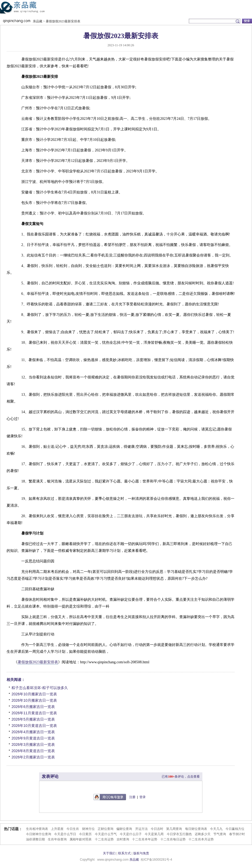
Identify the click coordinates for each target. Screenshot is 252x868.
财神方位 (88, 829)
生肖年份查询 (57, 839)
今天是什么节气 (106, 834)
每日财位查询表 (196, 829)
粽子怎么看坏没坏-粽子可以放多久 (40, 688)
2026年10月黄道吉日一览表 (34, 726)
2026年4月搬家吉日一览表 (33, 732)
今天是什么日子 (131, 834)
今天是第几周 (154, 834)
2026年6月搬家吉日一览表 (33, 707)
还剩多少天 (203, 834)
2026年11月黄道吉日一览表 (34, 713)
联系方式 (124, 853)
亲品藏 (30, 9)
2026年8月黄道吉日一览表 (33, 751)
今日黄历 (85, 834)
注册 (132, 797)
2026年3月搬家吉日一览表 (33, 744)
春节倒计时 (237, 834)
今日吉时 (157, 829)
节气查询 (220, 834)
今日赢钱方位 (235, 829)
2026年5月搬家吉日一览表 (33, 719)
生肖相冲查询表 (37, 829)
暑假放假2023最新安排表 (63, 21)
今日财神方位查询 (39, 834)
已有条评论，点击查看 (181, 777)
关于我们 (109, 853)
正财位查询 (106, 829)
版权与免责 (141, 853)
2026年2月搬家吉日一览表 (33, 757)
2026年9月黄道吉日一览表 (33, 738)
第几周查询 (174, 829)
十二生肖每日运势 (173, 839)
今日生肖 (73, 829)
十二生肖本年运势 (145, 839)
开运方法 (141, 829)
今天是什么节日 (65, 834)
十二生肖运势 (104, 839)
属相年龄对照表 (81, 839)
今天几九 (216, 829)
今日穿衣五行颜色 (179, 834)
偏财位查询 (124, 829)
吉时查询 (123, 839)
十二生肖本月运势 (201, 839)
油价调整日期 (35, 839)
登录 (143, 797)
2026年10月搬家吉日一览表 (34, 694)
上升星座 (57, 829)
